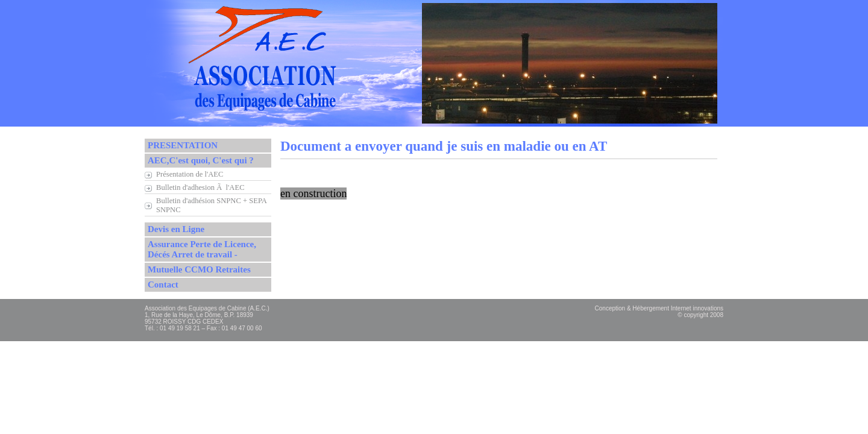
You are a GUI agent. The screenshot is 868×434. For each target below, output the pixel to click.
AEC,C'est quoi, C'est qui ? (201, 160)
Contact (163, 285)
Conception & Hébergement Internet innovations (659, 308)
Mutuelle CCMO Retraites (199, 269)
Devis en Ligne (176, 229)
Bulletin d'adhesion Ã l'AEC (200, 187)
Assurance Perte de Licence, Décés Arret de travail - (202, 249)
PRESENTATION (183, 145)
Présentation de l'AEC (190, 174)
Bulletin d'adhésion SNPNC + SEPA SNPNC (212, 205)
